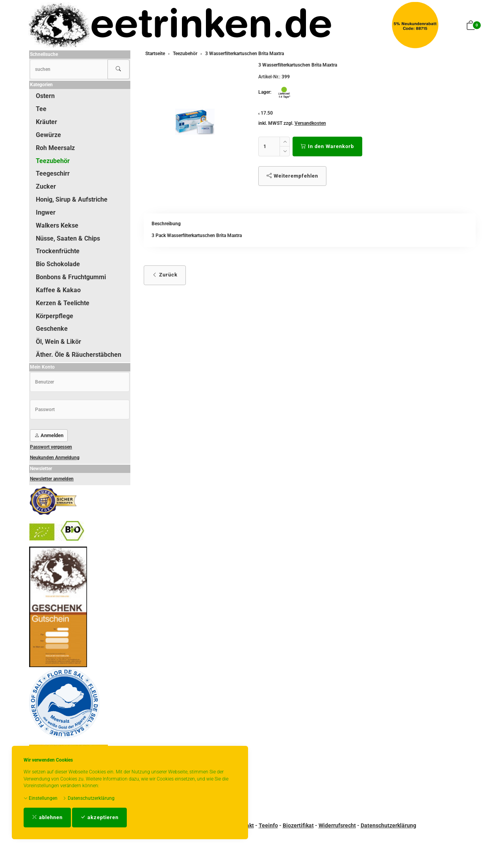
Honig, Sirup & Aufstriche (72, 199)
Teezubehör (53, 161)
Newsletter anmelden (52, 479)
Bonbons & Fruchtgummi (71, 277)
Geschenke (52, 329)
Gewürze (48, 135)
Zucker (46, 186)
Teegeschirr (53, 173)
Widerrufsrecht (337, 825)
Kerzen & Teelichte (63, 303)
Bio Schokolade (58, 264)
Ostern (45, 96)
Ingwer (46, 212)
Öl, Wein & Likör (58, 342)
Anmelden (49, 435)
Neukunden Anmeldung (55, 458)
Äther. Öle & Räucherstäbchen (79, 355)
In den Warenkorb (327, 146)
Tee (41, 109)
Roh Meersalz (55, 148)
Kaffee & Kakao (58, 290)
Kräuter (46, 122)
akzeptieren (99, 817)
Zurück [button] (165, 275)
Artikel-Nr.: (269, 77)
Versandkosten (310, 123)
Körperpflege (55, 316)
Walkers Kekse (57, 225)
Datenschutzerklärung (89, 798)
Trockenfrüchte (58, 251)
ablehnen (47, 817)
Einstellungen (41, 798)
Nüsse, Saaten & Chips (68, 238)
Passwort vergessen (51, 447)
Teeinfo (268, 825)
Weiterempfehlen (292, 176)
